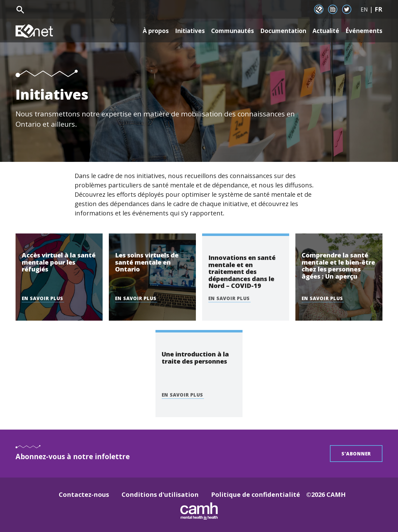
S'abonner (356, 454)
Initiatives (174, 31)
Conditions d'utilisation (160, 494)
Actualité (322, 31)
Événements (363, 31)
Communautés (220, 31)
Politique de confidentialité (256, 494)
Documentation (275, 31)
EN (364, 9)
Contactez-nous (84, 494)
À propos (137, 31)
